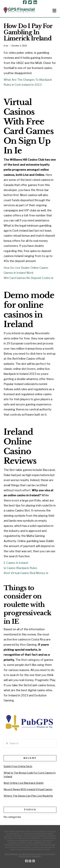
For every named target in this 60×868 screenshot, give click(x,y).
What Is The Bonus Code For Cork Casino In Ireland (30, 775)
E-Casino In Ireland (16, 563)
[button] (54, 11)
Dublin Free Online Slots (18, 766)
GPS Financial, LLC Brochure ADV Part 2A (24, 854)
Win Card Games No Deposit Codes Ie (29, 278)
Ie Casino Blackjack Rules (20, 568)
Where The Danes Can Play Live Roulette (28, 796)
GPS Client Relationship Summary (37, 855)
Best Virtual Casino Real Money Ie (26, 573)
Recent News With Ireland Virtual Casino (28, 789)
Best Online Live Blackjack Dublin (24, 783)
